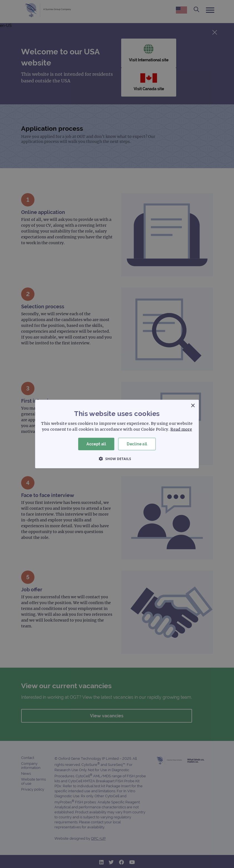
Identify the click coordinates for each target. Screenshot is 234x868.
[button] (117, 458)
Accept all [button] (96, 444)
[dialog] (117, 434)
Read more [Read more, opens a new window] (181, 429)
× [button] (193, 406)
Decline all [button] (137, 444)
